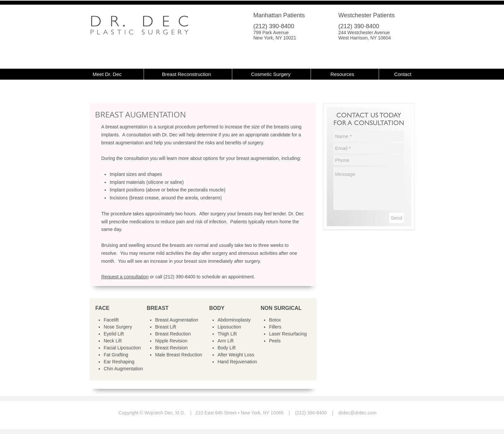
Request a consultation (125, 277)
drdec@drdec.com (357, 413)
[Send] (396, 218)
